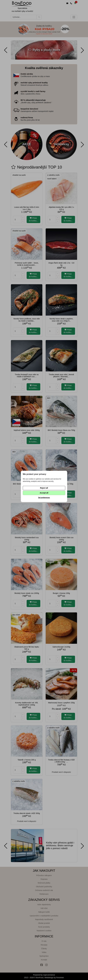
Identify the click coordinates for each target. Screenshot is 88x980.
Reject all (44, 488)
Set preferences (44, 498)
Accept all (44, 493)
